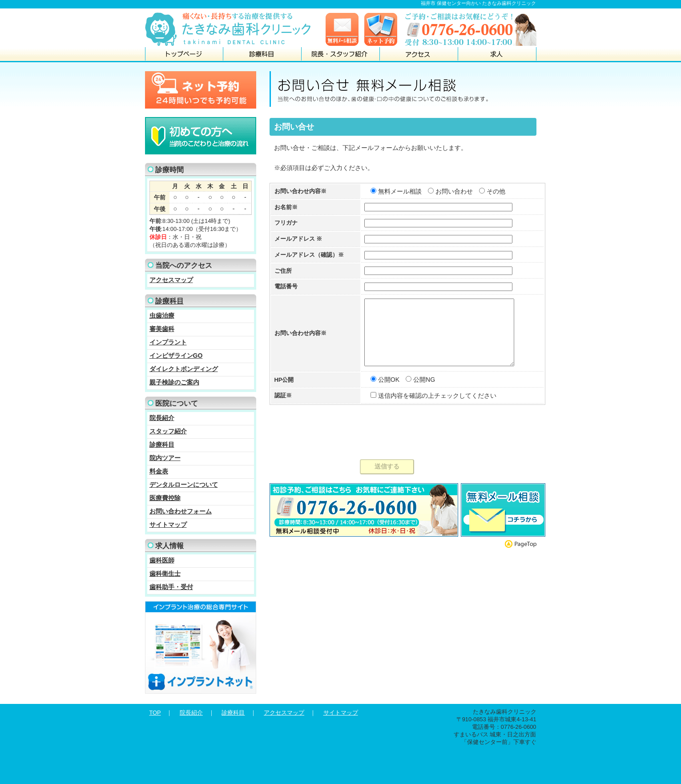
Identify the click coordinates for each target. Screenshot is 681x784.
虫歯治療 (162, 315)
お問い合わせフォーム (181, 511)
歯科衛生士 (165, 574)
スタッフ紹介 (168, 431)
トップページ (184, 55)
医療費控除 (165, 498)
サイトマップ (168, 525)
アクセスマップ (171, 280)
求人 (497, 55)
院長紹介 (162, 418)
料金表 (159, 471)
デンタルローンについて (184, 485)
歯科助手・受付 (171, 587)
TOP (155, 713)
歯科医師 (162, 560)
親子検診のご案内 (174, 382)
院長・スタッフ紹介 (341, 55)
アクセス (419, 55)
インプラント (168, 342)
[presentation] (403, 447)
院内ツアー (165, 458)
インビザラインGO (176, 356)
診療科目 (262, 55)
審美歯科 (162, 329)
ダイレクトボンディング (184, 369)
